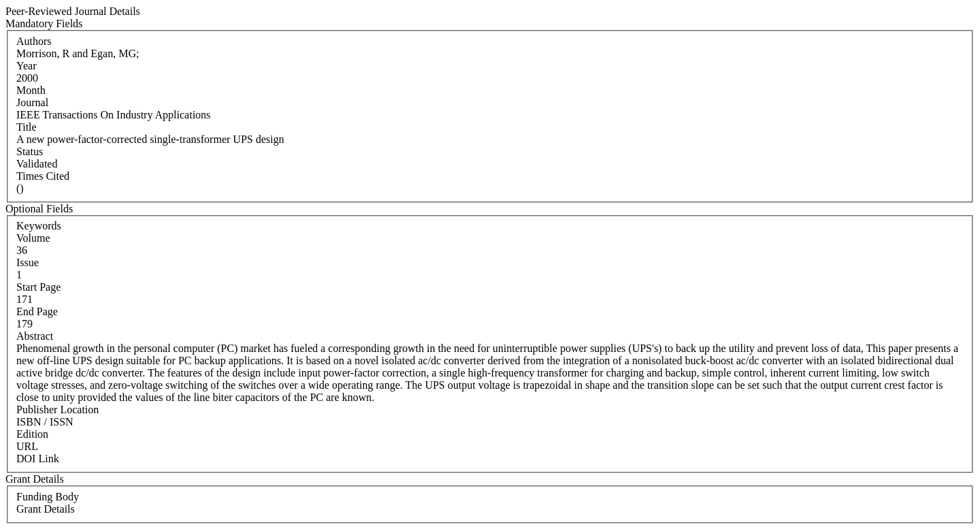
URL (27, 446)
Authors (34, 41)
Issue (28, 262)
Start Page (38, 287)
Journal (32, 102)
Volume (33, 238)
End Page (37, 311)
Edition (32, 434)
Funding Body (48, 497)
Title (27, 127)
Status (30, 151)
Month (31, 90)
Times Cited (43, 176)
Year (26, 66)
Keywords (39, 226)
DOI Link (38, 459)
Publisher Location (58, 410)
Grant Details (46, 509)
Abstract (35, 336)
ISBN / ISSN (45, 422)
